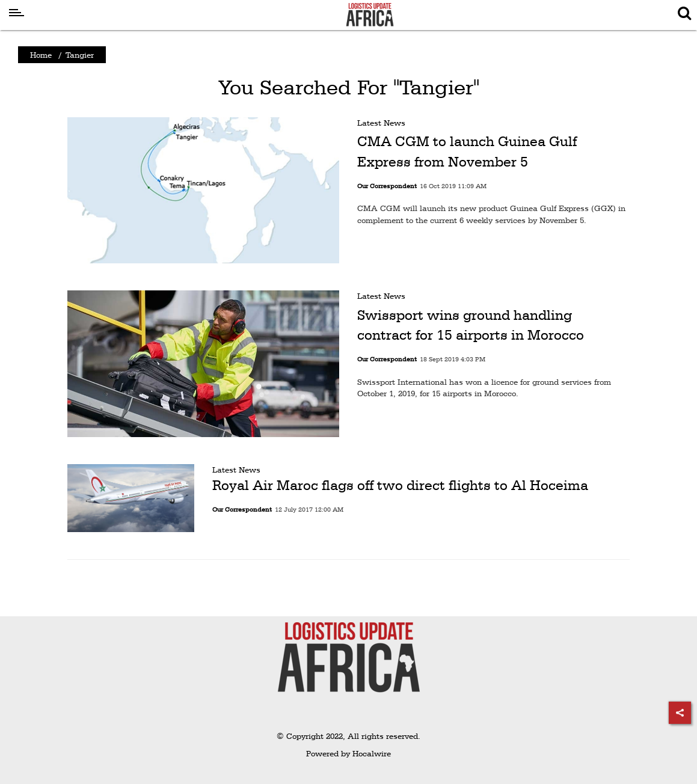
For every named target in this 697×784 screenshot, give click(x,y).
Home (41, 55)
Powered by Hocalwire (348, 753)
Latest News (381, 123)
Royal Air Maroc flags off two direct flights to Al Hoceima (400, 485)
